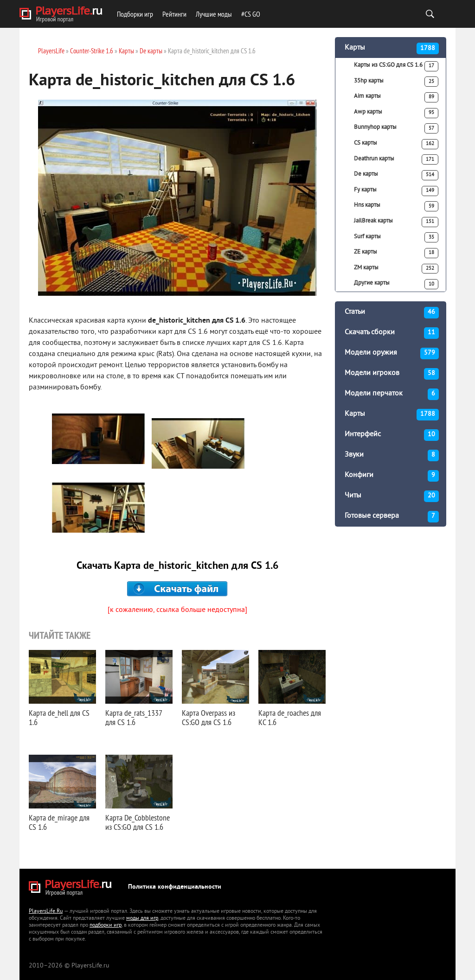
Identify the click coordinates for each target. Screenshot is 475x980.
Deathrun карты (396, 159)
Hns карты (396, 206)
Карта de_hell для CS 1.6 (59, 717)
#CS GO (251, 14)
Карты (392, 48)
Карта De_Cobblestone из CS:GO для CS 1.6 (138, 822)
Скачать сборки (392, 333)
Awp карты (396, 113)
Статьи (392, 313)
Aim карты (396, 97)
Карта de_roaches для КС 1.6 (290, 717)
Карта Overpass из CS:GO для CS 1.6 (209, 717)
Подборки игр (135, 14)
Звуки (392, 455)
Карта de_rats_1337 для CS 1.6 (134, 717)
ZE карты (396, 253)
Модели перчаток (392, 394)
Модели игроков (392, 374)
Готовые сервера (392, 517)
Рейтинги (174, 14)
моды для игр (142, 919)
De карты (396, 175)
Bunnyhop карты (396, 128)
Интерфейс (392, 435)
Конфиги (392, 476)
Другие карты (396, 284)
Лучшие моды (214, 14)
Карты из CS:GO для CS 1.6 (396, 66)
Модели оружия (392, 353)
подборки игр (106, 926)
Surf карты (396, 237)
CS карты (396, 144)
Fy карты (396, 191)
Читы (392, 496)
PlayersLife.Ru (46, 912)
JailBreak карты (396, 222)
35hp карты (396, 82)
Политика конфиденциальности (175, 887)
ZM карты (396, 269)
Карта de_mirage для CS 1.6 (59, 822)
